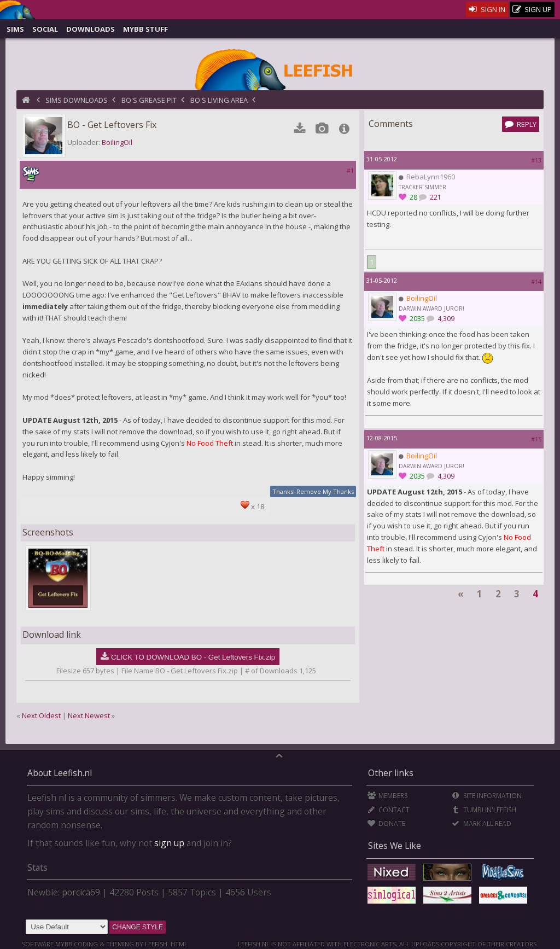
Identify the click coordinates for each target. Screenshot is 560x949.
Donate (386, 823)
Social (45, 29)
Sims (15, 29)
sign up (169, 843)
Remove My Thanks (325, 491)
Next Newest (89, 715)
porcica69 (81, 892)
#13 (536, 160)
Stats (37, 868)
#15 (536, 439)
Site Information (486, 796)
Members (387, 796)
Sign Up (532, 10)
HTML (178, 944)
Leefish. (157, 944)
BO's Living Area (219, 100)
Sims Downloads (77, 100)
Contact (389, 810)
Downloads (91, 29)
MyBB (64, 944)
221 (435, 197)
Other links (391, 773)
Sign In (487, 9)
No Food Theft (210, 443)
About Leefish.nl (60, 773)
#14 (536, 281)
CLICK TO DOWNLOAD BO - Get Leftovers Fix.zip (193, 657)
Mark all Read (481, 823)
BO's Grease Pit (149, 100)
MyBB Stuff (145, 29)
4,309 (445, 319)
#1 (350, 170)
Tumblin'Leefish (484, 810)
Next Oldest (41, 715)
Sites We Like (395, 846)
